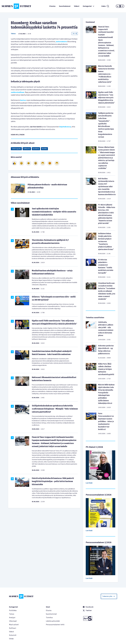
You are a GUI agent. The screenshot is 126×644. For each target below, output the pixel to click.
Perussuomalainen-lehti (55, 625)
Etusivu (52, 6)
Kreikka (44, 149)
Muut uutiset (14, 625)
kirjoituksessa (65, 127)
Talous (13, 34)
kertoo (23, 100)
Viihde (11, 639)
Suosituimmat (65, 6)
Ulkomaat (13, 621)
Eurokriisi (36, 149)
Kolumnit (13, 635)
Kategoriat (89, 6)
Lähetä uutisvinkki (53, 621)
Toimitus (49, 618)
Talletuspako (16, 149)
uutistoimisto (61, 42)
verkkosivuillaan (18, 92)
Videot (77, 6)
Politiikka (13, 610)
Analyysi (12, 618)
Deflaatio (27, 149)
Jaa (75, 33)
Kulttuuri (13, 628)
